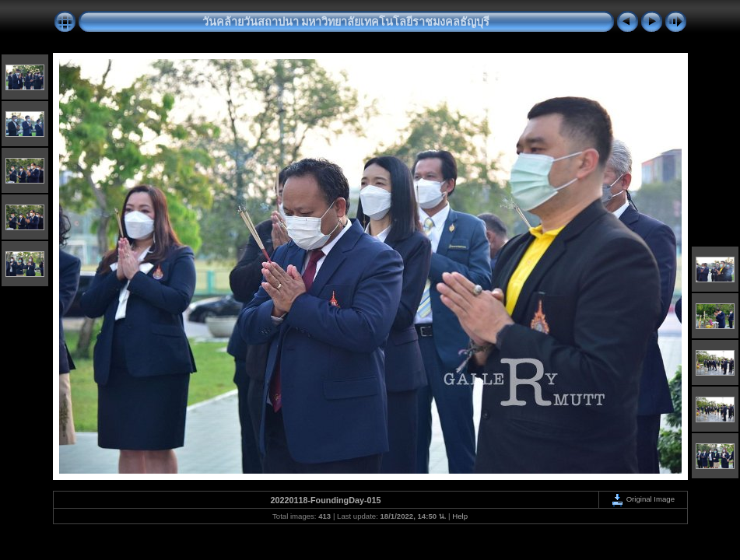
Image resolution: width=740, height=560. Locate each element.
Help (460, 516)
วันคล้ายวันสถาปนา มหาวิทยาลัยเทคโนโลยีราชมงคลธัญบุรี (346, 22)
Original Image (643, 499)
